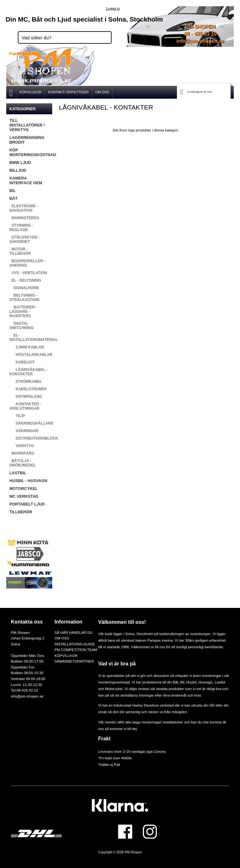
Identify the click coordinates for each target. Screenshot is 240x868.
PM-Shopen (133, 852)
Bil (182, 682)
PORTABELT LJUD (27, 504)
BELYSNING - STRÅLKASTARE (25, 298)
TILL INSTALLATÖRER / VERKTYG (27, 125)
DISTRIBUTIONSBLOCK (31, 438)
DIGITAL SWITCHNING (21, 326)
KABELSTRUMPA (28, 389)
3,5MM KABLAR (27, 347)
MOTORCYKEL (23, 488)
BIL (13, 191)
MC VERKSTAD (24, 496)
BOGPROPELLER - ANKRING (27, 263)
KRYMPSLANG (26, 397)
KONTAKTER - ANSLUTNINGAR (25, 406)
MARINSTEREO (24, 218)
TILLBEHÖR (21, 512)
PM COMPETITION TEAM (76, 650)
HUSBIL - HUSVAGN (28, 481)
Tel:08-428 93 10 (24, 690)
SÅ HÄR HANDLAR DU (73, 632)
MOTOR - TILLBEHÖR (20, 251)
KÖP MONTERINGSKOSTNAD (31, 152)
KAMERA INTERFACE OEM (26, 180)
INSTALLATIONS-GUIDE (75, 644)
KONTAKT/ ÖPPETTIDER (68, 92)
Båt (175, 682)
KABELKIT (22, 362)
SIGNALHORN (24, 288)
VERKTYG (22, 446)
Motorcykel (114, 689)
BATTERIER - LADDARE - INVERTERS (23, 312)
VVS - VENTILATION (28, 273)
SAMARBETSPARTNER (74, 661)
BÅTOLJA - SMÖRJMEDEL (23, 463)
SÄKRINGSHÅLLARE (31, 423)
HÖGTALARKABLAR (31, 355)
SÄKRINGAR (24, 431)
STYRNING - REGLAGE (21, 228)
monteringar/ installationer (162, 722)
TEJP (17, 416)
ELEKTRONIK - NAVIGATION (24, 208)
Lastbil (220, 682)
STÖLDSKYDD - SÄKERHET (25, 239)
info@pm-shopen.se (200, 41)
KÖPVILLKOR (30, 92)
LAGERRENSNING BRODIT (27, 140)
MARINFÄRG (22, 453)
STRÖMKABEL (26, 382)
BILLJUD (18, 170)
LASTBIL (18, 473)
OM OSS (102, 92)
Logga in (113, 8)
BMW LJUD (20, 163)
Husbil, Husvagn (199, 682)
